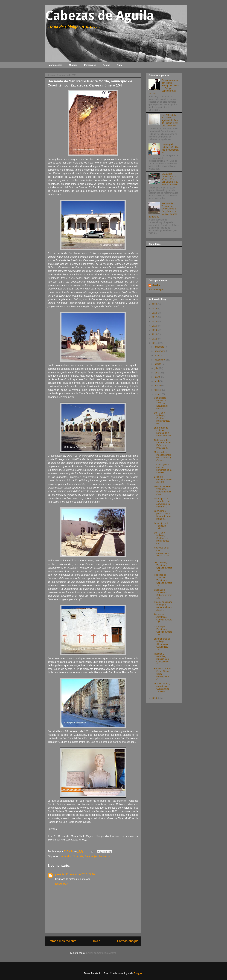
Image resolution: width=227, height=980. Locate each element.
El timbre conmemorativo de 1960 (163, 480)
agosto (158, 364)
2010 (155, 698)
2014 (155, 330)
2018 (155, 313)
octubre (159, 355)
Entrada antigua (128, 941)
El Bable (156, 285)
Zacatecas (105, 856)
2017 (155, 317)
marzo (158, 386)
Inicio (97, 941)
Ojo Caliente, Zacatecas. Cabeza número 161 (163, 566)
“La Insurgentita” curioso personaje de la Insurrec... (163, 468)
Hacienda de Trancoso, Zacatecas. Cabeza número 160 (163, 580)
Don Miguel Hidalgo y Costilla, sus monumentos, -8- (170, 148)
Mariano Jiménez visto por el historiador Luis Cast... (163, 490)
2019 (155, 309)
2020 (155, 304)
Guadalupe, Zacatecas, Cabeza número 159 (163, 594)
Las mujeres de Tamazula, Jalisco (162, 526)
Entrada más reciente (62, 941)
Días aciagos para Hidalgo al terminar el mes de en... (163, 606)
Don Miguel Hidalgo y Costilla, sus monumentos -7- (162, 538)
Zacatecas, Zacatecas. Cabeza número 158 (163, 618)
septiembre (160, 360)
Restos (106, 65)
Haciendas (66, 856)
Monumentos (55, 65)
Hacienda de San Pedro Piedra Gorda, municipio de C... (162, 674)
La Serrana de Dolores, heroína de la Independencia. (163, 432)
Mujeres (73, 65)
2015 (155, 326)
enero (158, 394)
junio (157, 373)
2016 (155, 322)
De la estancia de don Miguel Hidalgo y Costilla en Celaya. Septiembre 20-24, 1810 (164, 87)
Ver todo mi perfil (157, 290)
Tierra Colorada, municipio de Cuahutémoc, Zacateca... (162, 688)
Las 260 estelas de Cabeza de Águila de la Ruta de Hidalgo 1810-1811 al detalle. (170, 120)
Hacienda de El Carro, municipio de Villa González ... (162, 553)
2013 (155, 334)
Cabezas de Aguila (100, 16)
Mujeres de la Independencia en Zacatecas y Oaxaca (163, 456)
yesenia (60, 874)
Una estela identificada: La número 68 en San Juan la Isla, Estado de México (170, 179)
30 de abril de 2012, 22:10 (80, 874)
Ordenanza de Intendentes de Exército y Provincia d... (163, 444)
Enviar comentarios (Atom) (101, 953)
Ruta (119, 65)
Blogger (138, 973)
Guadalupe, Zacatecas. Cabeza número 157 (163, 631)
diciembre (160, 347)
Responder (61, 884)
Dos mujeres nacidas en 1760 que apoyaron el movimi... (161, 403)
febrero (158, 390)
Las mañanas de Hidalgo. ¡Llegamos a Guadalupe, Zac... (162, 644)
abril (157, 381)
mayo (157, 377)
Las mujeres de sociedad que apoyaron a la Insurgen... (162, 503)
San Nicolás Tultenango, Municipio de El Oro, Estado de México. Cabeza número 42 (163, 210)
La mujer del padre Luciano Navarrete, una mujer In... (163, 515)
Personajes (90, 65)
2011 (155, 343)
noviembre (160, 351)
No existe (78, 856)
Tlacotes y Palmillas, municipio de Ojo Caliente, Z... (162, 659)
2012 (155, 339)
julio (157, 368)
